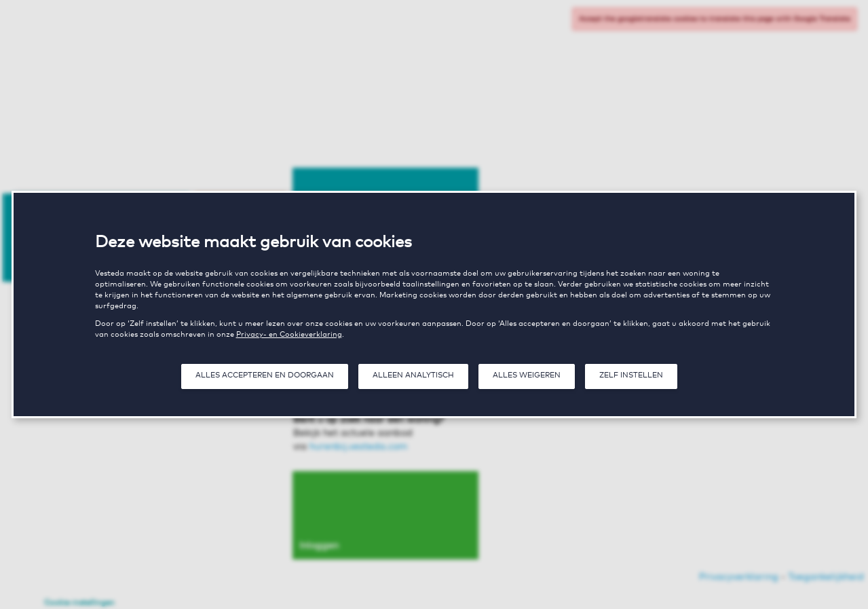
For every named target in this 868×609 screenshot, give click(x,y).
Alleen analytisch (413, 375)
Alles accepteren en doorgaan (265, 375)
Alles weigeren (527, 375)
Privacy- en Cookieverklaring (289, 334)
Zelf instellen (631, 375)
